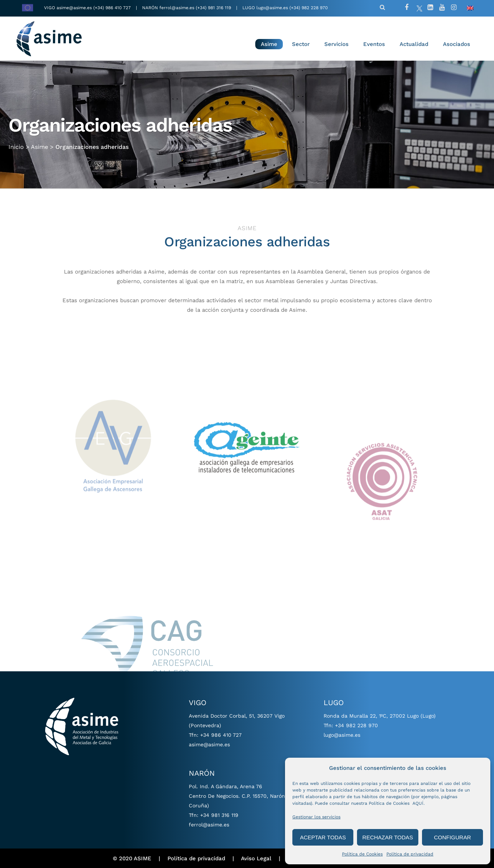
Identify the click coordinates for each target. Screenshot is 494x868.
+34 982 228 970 (356, 725)
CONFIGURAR (452, 837)
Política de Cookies (362, 854)
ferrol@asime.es (177, 8)
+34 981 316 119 (219, 815)
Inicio (16, 144)
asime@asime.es (74, 8)
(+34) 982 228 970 (309, 8)
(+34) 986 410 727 (113, 8)
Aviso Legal (256, 858)
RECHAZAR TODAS (388, 837)
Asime (39, 144)
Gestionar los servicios (316, 817)
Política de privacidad (410, 854)
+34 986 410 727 (221, 735)
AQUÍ (418, 803)
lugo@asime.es (272, 8)
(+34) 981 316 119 (213, 8)
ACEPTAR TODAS (323, 837)
